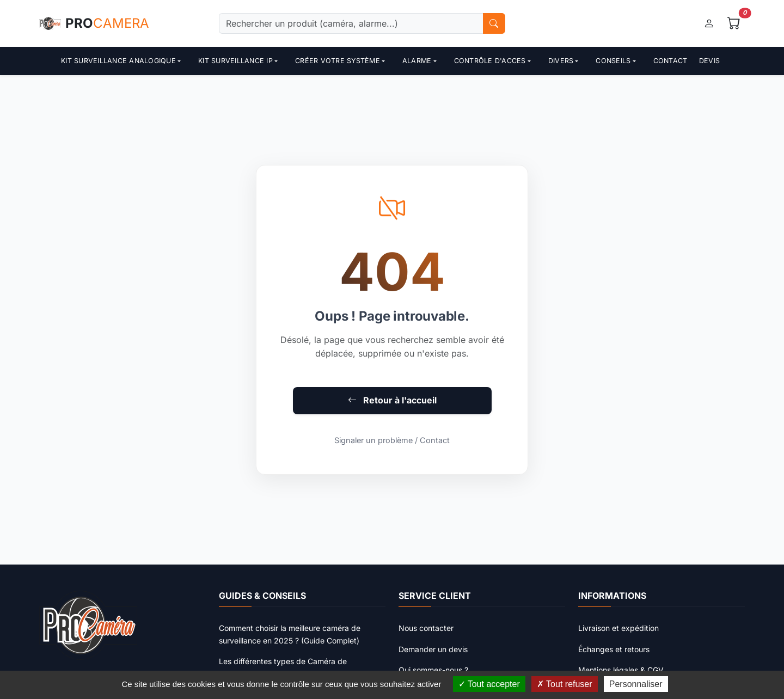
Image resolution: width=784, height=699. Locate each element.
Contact (670, 61)
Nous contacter (426, 628)
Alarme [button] (417, 61)
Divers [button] (561, 61)
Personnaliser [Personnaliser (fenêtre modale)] (636, 684)
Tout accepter (489, 684)
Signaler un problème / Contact (392, 440)
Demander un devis (433, 649)
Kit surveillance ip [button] (235, 61)
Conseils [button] (613, 61)
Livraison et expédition (618, 628)
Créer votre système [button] (338, 61)
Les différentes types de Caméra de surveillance (283, 667)
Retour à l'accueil (392, 400)
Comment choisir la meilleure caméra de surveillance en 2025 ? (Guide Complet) (290, 634)
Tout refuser (565, 684)
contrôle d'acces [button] (490, 61)
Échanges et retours (614, 649)
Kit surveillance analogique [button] (118, 61)
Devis (709, 61)
